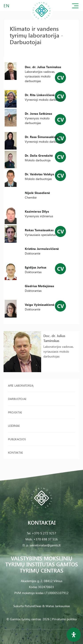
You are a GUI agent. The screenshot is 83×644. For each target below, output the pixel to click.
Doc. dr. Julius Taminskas (54, 338)
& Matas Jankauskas (56, 606)
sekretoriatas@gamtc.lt (45, 545)
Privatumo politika (64, 619)
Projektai (15, 412)
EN (7, 5)
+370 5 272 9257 (44, 533)
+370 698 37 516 (46, 539)
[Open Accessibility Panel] (74, 635)
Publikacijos (17, 439)
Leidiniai (14, 426)
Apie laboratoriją (21, 385)
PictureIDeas (33, 606)
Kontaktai (15, 452)
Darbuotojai (17, 399)
